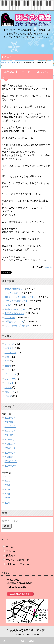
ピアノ (8, 370)
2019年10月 (11, 466)
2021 (7, 481)
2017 (7, 498)
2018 (7, 494)
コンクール (10, 379)
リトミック (10, 353)
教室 (7, 361)
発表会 (48, 267)
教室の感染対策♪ (13, 289)
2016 (7, 503)
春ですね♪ (10, 317)
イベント (9, 383)
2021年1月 (10, 435)
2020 (7, 485)
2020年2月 (10, 453)
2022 (7, 477)
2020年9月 (10, 440)
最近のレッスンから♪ (16, 309)
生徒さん (9, 348)
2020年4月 (10, 448)
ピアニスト (10, 374)
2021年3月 (10, 431)
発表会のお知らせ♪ (14, 313)
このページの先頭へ (28, 641)
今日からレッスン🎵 (15, 322)
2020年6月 (10, 444)
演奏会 (8, 366)
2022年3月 (10, 418)
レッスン (9, 344)
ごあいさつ (12, 551)
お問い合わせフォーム (18, 564)
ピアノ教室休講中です (16, 301)
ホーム (10, 547)
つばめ (8, 305)
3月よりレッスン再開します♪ (20, 297)
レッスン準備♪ (12, 293)
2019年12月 (11, 461)
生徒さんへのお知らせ (18, 560)
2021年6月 (10, 427)
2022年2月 (10, 422)
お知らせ (9, 392)
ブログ (8, 396)
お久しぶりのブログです (17, 326)
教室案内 (11, 556)
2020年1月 (10, 457)
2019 (7, 490)
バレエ (8, 387)
